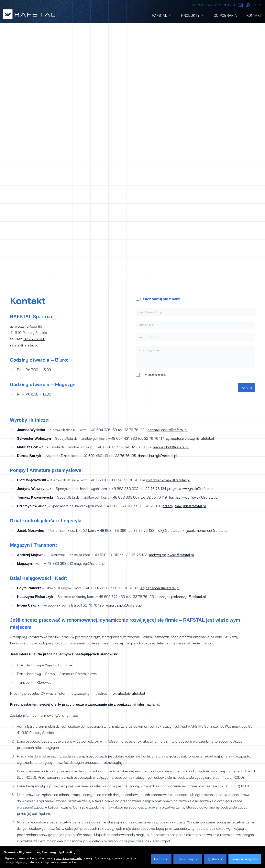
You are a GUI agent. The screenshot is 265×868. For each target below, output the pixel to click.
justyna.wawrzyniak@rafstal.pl (191, 489)
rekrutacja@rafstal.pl (129, 693)
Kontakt (254, 16)
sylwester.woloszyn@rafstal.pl (190, 438)
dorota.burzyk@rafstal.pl (158, 456)
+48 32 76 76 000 (213, 5)
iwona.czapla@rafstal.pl (123, 605)
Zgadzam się (215, 859)
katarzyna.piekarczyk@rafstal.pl (180, 597)
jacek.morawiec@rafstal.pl (207, 530)
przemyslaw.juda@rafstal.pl (184, 506)
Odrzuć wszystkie (188, 859)
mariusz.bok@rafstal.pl (171, 447)
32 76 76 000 (34, 339)
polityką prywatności (69, 858)
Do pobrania (225, 15)
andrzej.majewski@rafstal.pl (171, 555)
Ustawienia (161, 859)
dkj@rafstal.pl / (172, 530)
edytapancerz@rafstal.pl (160, 588)
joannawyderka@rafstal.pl (167, 430)
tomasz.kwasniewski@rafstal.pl (194, 497)
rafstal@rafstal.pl (24, 345)
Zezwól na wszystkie (245, 859)
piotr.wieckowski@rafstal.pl (168, 480)
